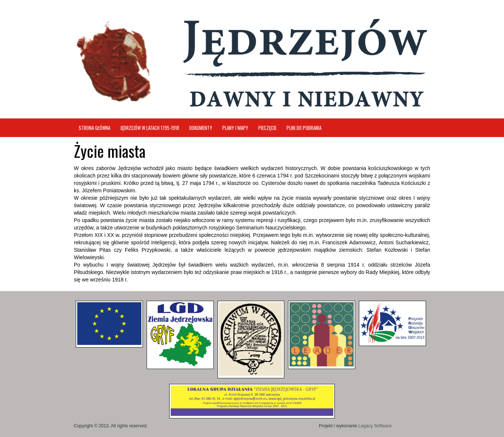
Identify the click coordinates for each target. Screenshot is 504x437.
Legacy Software (375, 426)
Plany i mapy (235, 128)
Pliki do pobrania (304, 128)
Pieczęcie (267, 128)
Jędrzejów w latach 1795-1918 (150, 128)
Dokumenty (201, 128)
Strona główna (94, 128)
